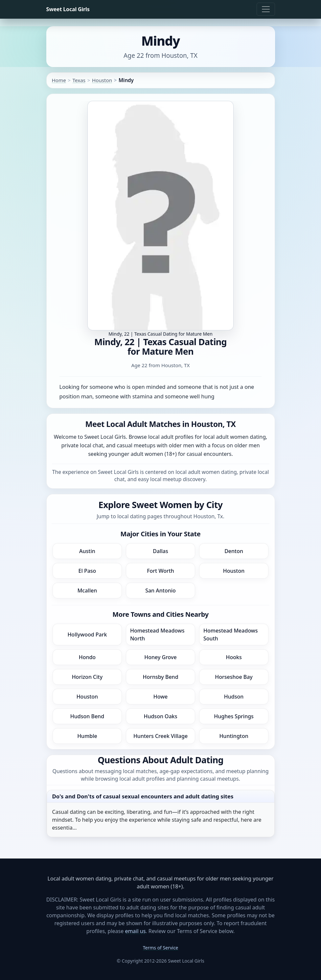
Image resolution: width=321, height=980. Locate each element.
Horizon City (87, 677)
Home (59, 80)
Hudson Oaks (160, 716)
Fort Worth (160, 571)
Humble (87, 736)
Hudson (234, 697)
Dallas (160, 551)
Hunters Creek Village (160, 736)
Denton (234, 551)
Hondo (87, 657)
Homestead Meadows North (157, 635)
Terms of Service (161, 948)
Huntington (234, 736)
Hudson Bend (87, 716)
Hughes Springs (234, 716)
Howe (161, 697)
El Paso (87, 571)
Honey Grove (160, 657)
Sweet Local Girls (68, 9)
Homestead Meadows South (231, 635)
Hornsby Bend (160, 677)
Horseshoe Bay (234, 677)
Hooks (234, 657)
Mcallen (87, 590)
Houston (102, 80)
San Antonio (160, 590)
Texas (79, 80)
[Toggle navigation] (266, 9)
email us (135, 931)
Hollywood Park (87, 635)
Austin (87, 551)
